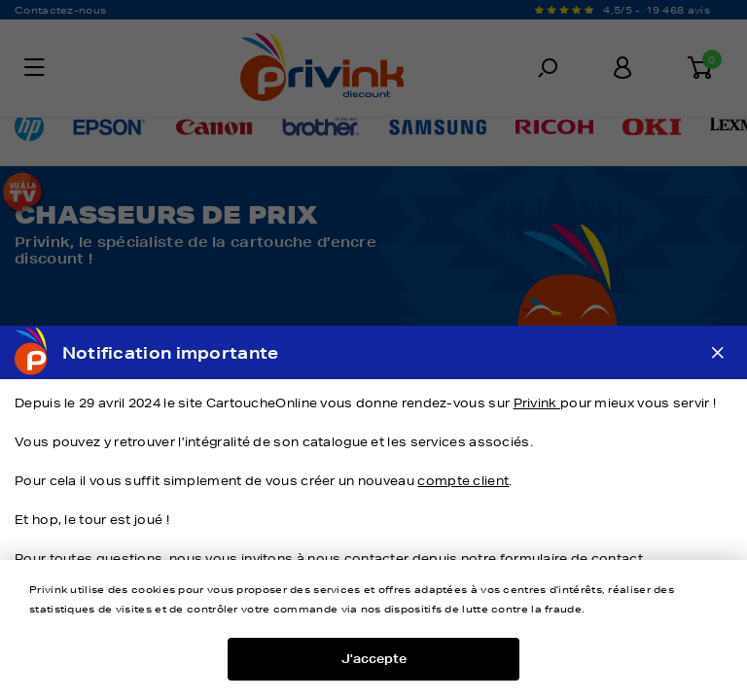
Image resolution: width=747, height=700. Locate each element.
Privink (537, 403)
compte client (463, 481)
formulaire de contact (571, 559)
